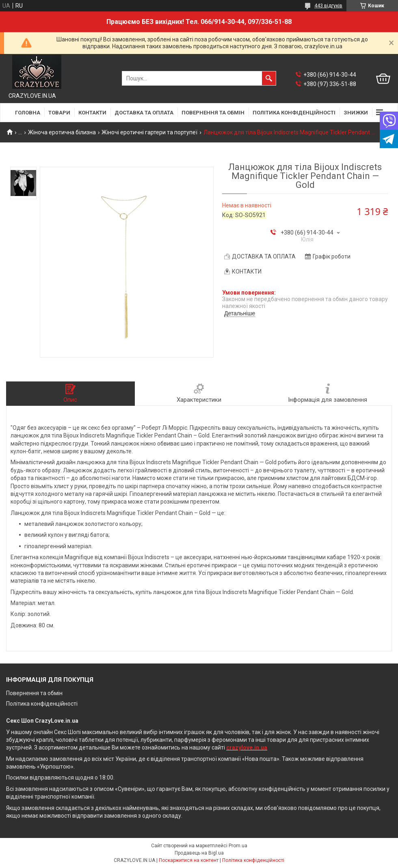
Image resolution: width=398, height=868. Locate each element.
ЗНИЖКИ (356, 113)
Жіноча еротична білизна (62, 132)
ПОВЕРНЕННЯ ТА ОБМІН (213, 113)
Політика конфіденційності (42, 704)
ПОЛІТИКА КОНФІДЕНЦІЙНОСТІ (294, 113)
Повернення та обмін (34, 693)
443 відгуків (328, 6)
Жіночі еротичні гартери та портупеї (149, 132)
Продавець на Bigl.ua (199, 853)
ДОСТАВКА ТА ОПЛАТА (144, 113)
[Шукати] (269, 78)
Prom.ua (238, 846)
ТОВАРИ (59, 113)
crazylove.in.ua (247, 747)
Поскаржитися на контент (189, 860)
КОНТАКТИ (92, 113)
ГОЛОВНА (28, 113)
